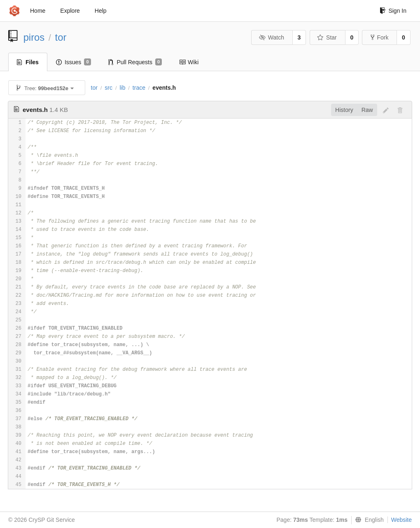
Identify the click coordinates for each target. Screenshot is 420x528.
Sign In (393, 11)
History (344, 110)
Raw (367, 110)
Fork (379, 37)
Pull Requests (135, 62)
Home (38, 11)
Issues (73, 62)
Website (401, 520)
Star (327, 37)
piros (34, 37)
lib (122, 88)
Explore (70, 11)
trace (139, 88)
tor (61, 37)
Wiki (189, 62)
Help (101, 11)
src (108, 88)
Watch (271, 37)
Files (28, 62)
